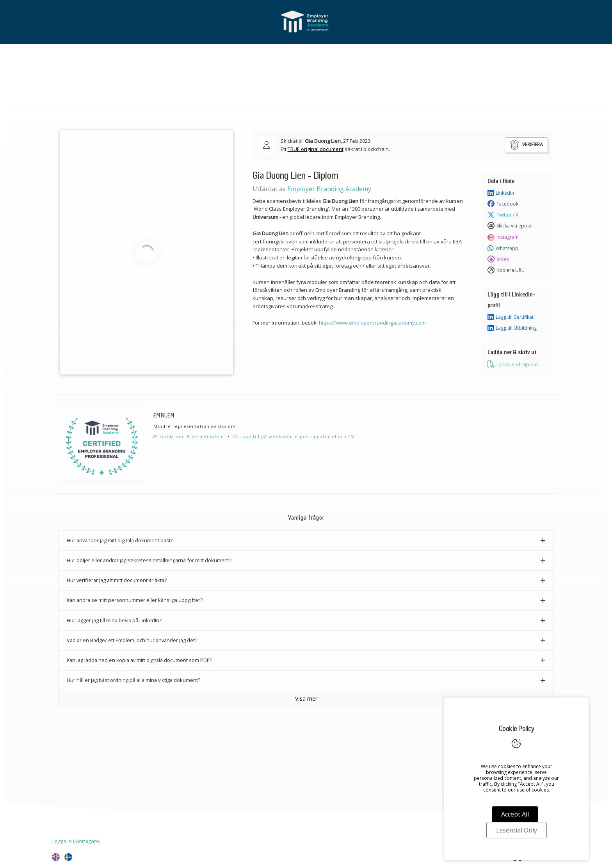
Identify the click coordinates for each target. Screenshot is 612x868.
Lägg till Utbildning (512, 328)
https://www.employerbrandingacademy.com (372, 323)
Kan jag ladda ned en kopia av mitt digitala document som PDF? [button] (139, 660)
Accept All (515, 814)
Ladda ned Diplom (513, 364)
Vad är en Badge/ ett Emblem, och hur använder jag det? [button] (132, 640)
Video (498, 259)
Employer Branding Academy (329, 189)
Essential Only (517, 830)
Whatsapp (503, 249)
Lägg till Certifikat (511, 317)
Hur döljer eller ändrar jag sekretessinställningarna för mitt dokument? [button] (149, 560)
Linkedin (501, 193)
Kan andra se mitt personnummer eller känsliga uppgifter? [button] (135, 600)
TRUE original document (316, 149)
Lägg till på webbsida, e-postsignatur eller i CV (294, 436)
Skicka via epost (509, 226)
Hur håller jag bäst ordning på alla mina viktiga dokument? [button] (133, 680)
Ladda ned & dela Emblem (189, 436)
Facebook (503, 204)
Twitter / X (503, 215)
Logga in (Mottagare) (76, 841)
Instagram (503, 237)
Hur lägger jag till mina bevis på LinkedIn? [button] (114, 620)
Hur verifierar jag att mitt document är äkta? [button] (117, 580)
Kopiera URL (506, 270)
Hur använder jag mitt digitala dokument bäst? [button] (120, 540)
